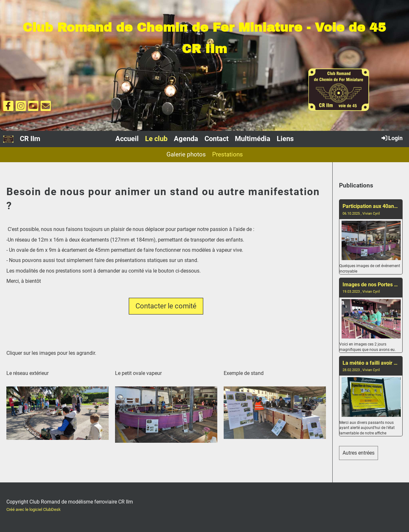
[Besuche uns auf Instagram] (21, 107)
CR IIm (30, 139)
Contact (216, 139)
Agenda (186, 139)
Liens (285, 139)
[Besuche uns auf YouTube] (33, 107)
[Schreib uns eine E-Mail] (46, 107)
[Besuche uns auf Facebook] (8, 107)
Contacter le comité (166, 306)
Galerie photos (186, 154)
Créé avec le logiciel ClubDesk (34, 509)
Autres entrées (359, 453)
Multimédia (253, 139)
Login (392, 138)
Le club (156, 139)
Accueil (127, 139)
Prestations (228, 154)
